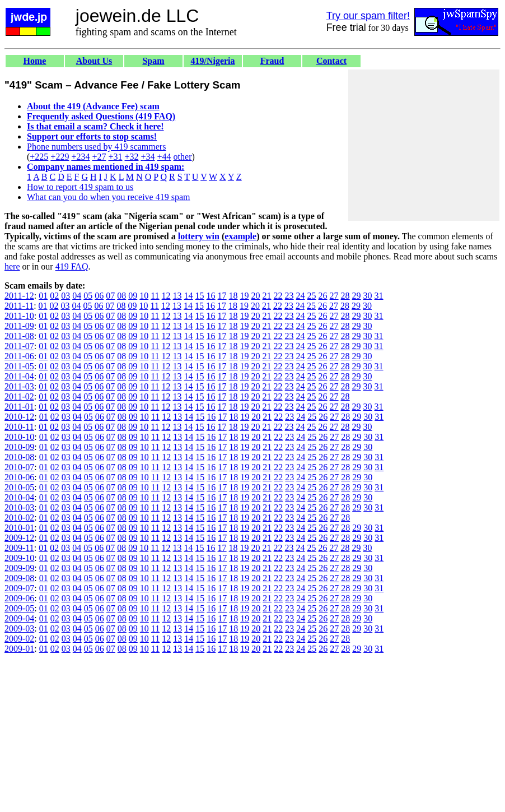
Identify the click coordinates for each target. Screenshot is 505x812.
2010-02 (19, 518)
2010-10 (19, 437)
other (183, 157)
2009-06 (19, 598)
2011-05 (19, 366)
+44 (164, 157)
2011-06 (19, 356)
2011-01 (19, 407)
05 (88, 296)
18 (233, 296)
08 (121, 296)
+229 (60, 157)
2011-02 (19, 396)
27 (334, 296)
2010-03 (19, 507)
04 (77, 296)
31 (379, 296)
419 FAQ (72, 266)
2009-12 (19, 538)
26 (323, 296)
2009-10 (19, 558)
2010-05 (19, 487)
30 (368, 296)
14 (189, 296)
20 (256, 296)
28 (345, 296)
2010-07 (19, 467)
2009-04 (19, 618)
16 (211, 296)
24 (301, 296)
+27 (99, 157)
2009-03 (19, 628)
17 (222, 296)
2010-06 (19, 477)
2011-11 (19, 306)
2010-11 (19, 427)
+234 (80, 157)
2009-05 (19, 608)
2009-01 (19, 649)
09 (133, 296)
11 (155, 296)
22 (278, 296)
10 (144, 296)
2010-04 (19, 497)
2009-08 (19, 578)
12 (166, 296)
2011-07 (19, 346)
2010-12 (19, 417)
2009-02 (19, 639)
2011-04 (19, 376)
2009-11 (19, 548)
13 (177, 296)
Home (35, 61)
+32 (131, 157)
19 (245, 296)
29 (357, 296)
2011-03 (19, 386)
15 (200, 296)
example (240, 236)
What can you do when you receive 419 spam (108, 197)
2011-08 (19, 336)
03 (66, 296)
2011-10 (19, 316)
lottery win (199, 236)
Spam (153, 61)
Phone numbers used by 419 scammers (96, 147)
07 (110, 296)
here (12, 266)
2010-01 (19, 528)
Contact (331, 61)
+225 (39, 157)
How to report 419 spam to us (80, 187)
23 (289, 296)
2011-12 (19, 296)
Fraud (272, 61)
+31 (115, 157)
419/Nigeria (212, 61)
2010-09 (19, 447)
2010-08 (19, 457)
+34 (148, 157)
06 (99, 296)
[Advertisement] (424, 145)
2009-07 (19, 588)
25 (312, 296)
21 (267, 296)
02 (54, 296)
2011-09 (19, 326)
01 (43, 296)
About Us (94, 61)
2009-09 (19, 568)
